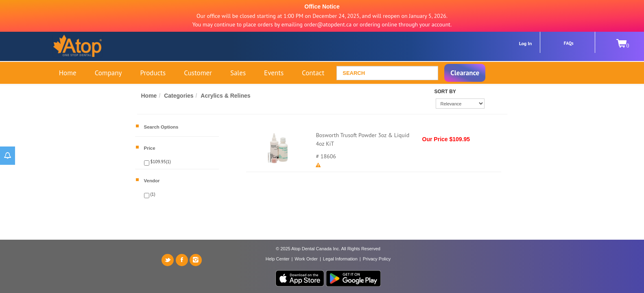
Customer (198, 73)
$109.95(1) (160, 162)
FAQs (569, 43)
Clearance (465, 73)
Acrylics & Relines (225, 96)
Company (108, 73)
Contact (313, 73)
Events (274, 73)
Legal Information (340, 259)
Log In (526, 43)
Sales (238, 73)
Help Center (278, 259)
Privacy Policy (377, 259)
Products (153, 73)
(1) (152, 194)
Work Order (306, 259)
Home (68, 73)
